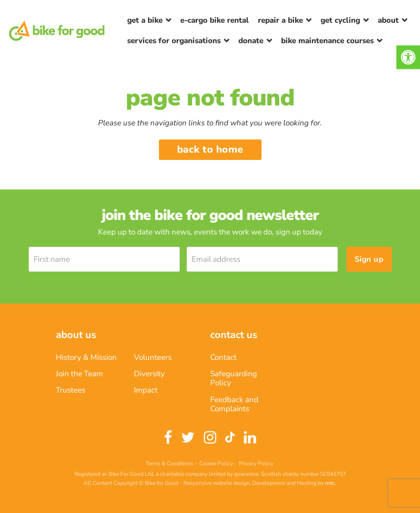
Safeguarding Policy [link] (234, 378)
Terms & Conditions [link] (170, 463)
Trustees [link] (71, 390)
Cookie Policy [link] (216, 463)
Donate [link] (251, 41)
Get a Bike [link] (145, 20)
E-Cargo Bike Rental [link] (215, 20)
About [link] (388, 20)
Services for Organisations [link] (174, 41)
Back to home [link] (210, 149)
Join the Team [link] (79, 374)
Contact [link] (223, 357)
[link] (408, 57)
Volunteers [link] (153, 357)
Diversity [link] (149, 374)
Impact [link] (146, 390)
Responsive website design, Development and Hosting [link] (250, 483)
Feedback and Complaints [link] (234, 404)
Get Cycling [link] (340, 20)
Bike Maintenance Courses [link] (327, 41)
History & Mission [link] (86, 357)
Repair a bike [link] (280, 20)
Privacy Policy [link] (256, 463)
